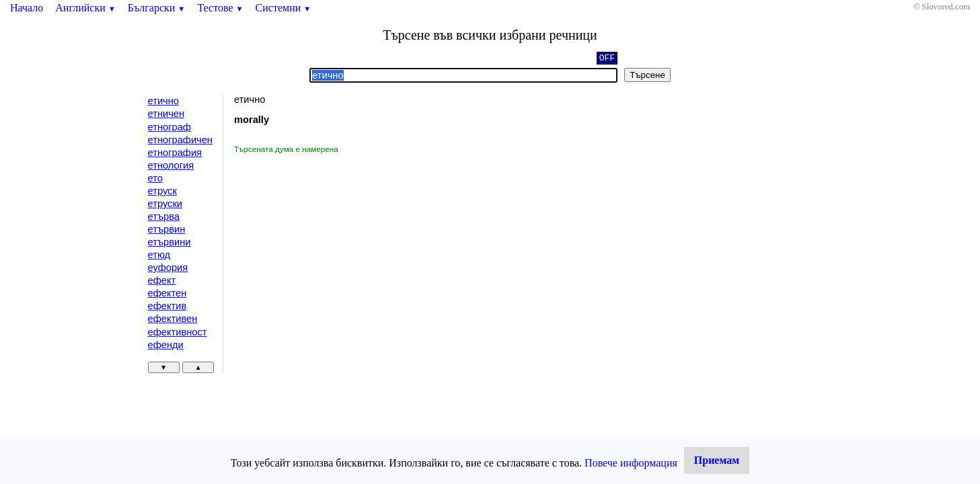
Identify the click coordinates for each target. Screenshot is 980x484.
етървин (167, 229)
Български (157, 8)
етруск (162, 191)
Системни (284, 8)
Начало (27, 8)
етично (163, 101)
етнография (175, 153)
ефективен (173, 319)
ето (155, 178)
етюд (159, 255)
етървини (169, 242)
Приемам (717, 460)
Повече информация (631, 463)
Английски (85, 8)
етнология (171, 165)
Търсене (647, 75)
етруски (165, 204)
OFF (607, 59)
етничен (166, 114)
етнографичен (180, 140)
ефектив (167, 306)
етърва (164, 216)
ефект (162, 280)
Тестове (220, 8)
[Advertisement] (348, 255)
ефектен (167, 293)
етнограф (169, 127)
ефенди (166, 345)
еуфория (168, 268)
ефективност (178, 332)
